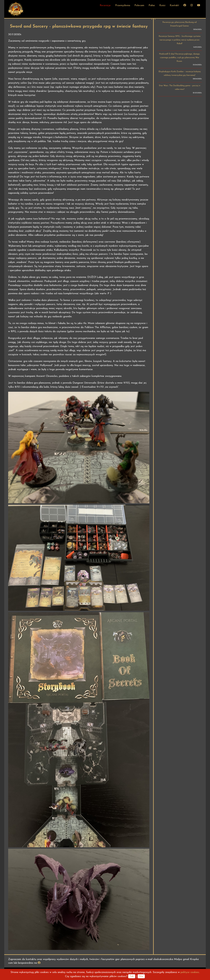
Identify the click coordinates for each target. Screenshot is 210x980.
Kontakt (174, 5)
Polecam (139, 5)
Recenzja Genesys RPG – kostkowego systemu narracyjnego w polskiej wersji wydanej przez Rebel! (180, 40)
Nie (141, 976)
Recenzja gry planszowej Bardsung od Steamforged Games (180, 24)
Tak (132, 976)
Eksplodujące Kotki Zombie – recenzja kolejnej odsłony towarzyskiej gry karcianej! (180, 73)
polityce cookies (190, 972)
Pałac (152, 5)
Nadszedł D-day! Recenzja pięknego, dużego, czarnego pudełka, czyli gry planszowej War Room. (180, 58)
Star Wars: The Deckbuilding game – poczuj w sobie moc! (180, 87)
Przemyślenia (123, 5)
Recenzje (105, 5)
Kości (162, 5)
